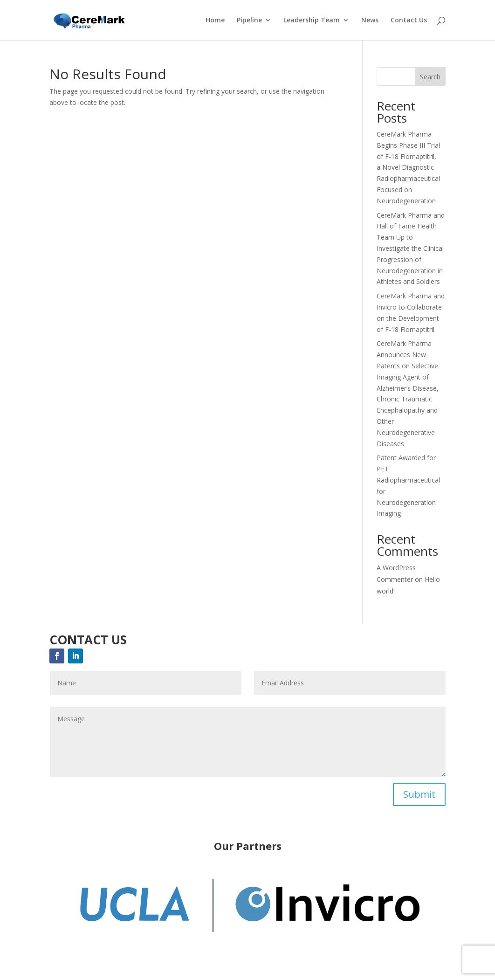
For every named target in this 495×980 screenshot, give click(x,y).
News (370, 21)
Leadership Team (312, 21)
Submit (419, 794)
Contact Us (409, 21)
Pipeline (249, 21)
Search (430, 77)
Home (215, 21)
